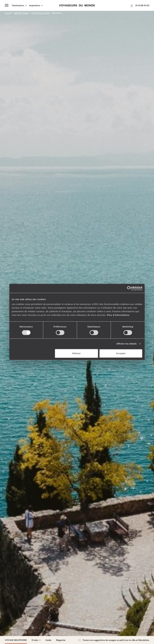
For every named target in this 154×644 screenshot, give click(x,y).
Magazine (61, 640)
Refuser (77, 353)
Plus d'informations (118, 315)
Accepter (121, 353)
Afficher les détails (126, 344)
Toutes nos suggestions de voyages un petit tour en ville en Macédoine (113, 640)
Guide (48, 640)
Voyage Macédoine (16, 640)
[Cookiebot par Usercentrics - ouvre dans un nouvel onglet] (129, 288)
